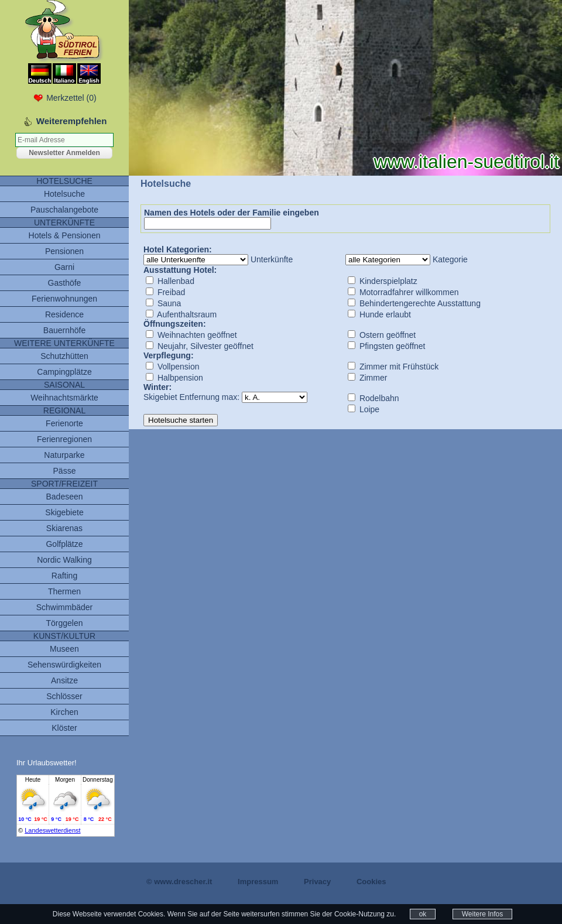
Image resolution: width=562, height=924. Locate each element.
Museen (64, 649)
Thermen (64, 591)
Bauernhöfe (64, 330)
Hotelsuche (64, 194)
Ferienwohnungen (64, 299)
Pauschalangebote (64, 210)
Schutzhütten (64, 356)
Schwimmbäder (64, 607)
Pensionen (64, 251)
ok (423, 914)
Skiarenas (64, 528)
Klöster (64, 728)
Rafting (64, 576)
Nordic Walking (64, 560)
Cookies (371, 882)
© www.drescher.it (179, 882)
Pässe (65, 471)
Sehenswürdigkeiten (64, 665)
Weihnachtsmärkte (64, 398)
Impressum (258, 882)
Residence (64, 314)
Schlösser (64, 696)
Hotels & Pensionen (65, 235)
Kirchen (64, 712)
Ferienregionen (64, 439)
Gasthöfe (65, 283)
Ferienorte (64, 423)
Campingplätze (64, 372)
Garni (64, 267)
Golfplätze (64, 544)
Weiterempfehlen (72, 121)
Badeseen (64, 497)
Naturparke (64, 455)
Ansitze (64, 680)
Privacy (317, 882)
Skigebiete (64, 512)
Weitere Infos (482, 914)
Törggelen (64, 623)
